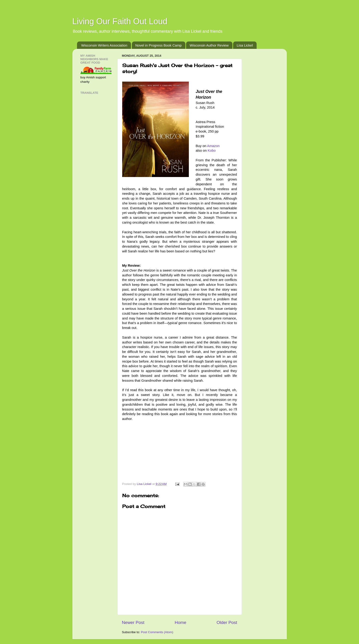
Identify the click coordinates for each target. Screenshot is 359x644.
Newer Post (133, 622)
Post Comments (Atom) (157, 632)
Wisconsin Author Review (209, 45)
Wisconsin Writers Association (104, 45)
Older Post (227, 622)
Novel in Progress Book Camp (159, 45)
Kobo (212, 151)
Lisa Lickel (245, 45)
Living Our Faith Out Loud (120, 21)
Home (181, 622)
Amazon (213, 146)
